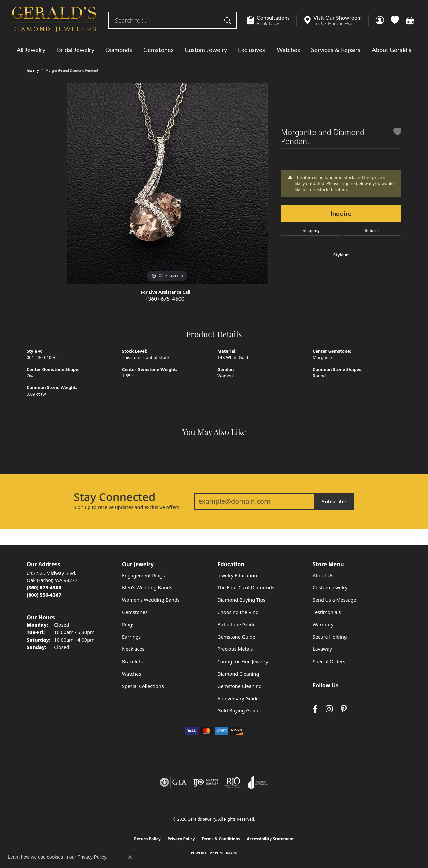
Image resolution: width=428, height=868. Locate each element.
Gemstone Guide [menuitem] (236, 637)
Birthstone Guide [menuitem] (237, 625)
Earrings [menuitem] (131, 637)
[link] (272, 20)
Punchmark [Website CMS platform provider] (226, 853)
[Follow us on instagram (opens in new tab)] (329, 709)
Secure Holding (330, 637)
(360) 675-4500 (166, 299)
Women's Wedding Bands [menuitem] (151, 600)
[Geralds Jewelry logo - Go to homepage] (54, 20)
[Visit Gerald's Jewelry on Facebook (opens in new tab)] (315, 709)
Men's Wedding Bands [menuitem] (147, 587)
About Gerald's (392, 50)
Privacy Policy (181, 839)
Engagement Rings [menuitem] (143, 575)
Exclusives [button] (252, 50)
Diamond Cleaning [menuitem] (238, 674)
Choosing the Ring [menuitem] (238, 612)
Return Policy (147, 839)
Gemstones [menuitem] (135, 612)
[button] (380, 20)
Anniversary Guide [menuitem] (238, 699)
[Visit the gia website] (173, 782)
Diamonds (119, 50)
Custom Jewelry (206, 50)
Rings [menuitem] (128, 625)
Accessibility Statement (270, 839)
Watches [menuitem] (132, 674)
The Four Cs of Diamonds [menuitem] (246, 587)
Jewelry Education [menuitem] (237, 575)
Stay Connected (115, 497)
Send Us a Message (334, 600)
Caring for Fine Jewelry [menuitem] (243, 661)
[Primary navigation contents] (214, 49)
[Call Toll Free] (44, 595)
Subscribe (334, 501)
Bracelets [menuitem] (132, 661)
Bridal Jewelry (76, 50)
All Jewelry (31, 50)
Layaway (322, 649)
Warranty (323, 625)
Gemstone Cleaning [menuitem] (240, 686)
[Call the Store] (44, 587)
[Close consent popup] (130, 857)
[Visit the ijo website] (206, 782)
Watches (288, 50)
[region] (167, 183)
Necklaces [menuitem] (133, 649)
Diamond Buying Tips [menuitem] (241, 600)
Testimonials (327, 612)
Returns (372, 230)
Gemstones (158, 50)
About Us (323, 575)
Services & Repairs (336, 50)
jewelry (33, 70)
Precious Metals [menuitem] (235, 649)
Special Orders (329, 661)
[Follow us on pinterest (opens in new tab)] (344, 709)
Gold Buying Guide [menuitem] (238, 711)
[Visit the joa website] (258, 782)
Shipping (311, 230)
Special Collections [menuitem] (143, 686)
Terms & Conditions (221, 839)
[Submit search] (229, 20)
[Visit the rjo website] (233, 782)
